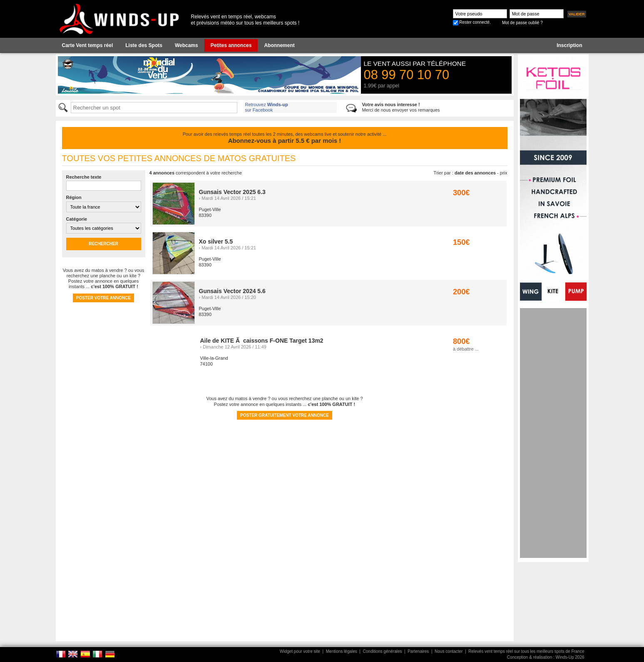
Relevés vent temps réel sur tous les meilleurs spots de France (526, 651)
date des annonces (475, 173)
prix (504, 173)
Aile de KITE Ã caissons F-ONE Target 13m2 (262, 341)
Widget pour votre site (300, 651)
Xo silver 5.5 (216, 241)
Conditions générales (383, 651)
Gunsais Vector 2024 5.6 (232, 291)
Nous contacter (449, 651)
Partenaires (418, 651)
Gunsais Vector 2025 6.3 (232, 192)
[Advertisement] (553, 433)
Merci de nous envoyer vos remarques (401, 107)
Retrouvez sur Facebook (267, 107)
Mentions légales (342, 651)
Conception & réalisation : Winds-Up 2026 (546, 657)
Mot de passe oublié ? (522, 23)
